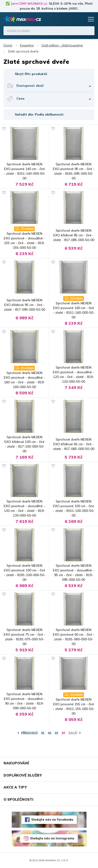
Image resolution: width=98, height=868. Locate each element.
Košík (80, 19)
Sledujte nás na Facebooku (52, 819)
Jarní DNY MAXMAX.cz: (29, 4)
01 (43, 733)
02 (50, 733)
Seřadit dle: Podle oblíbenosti (39, 114)
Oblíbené (71, 19)
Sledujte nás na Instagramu (52, 838)
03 (56, 733)
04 (63, 733)
